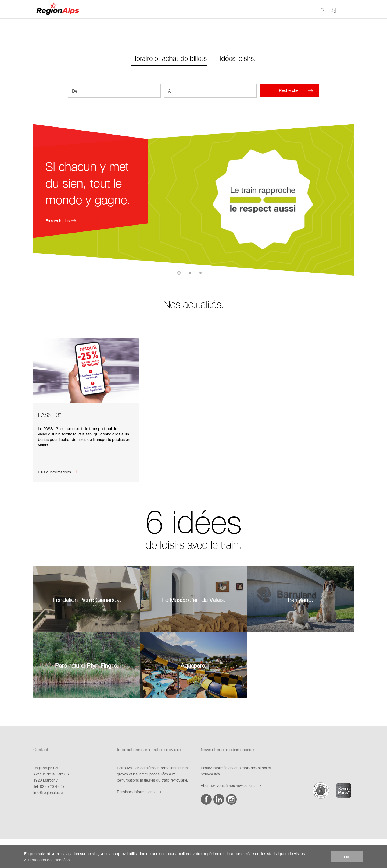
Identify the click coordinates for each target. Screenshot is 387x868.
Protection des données (49, 860)
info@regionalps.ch (49, 793)
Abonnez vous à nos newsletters (232, 786)
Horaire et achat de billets (169, 58)
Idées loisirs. (238, 58)
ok (347, 856)
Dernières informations (140, 792)
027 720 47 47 (52, 786)
